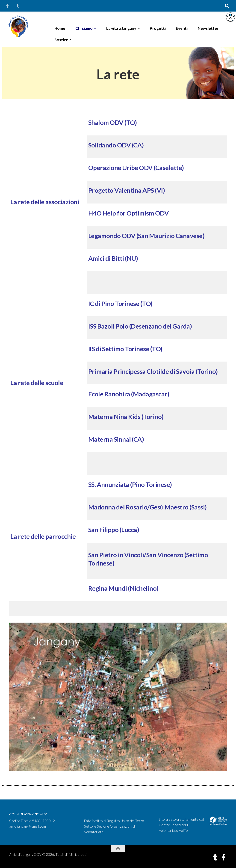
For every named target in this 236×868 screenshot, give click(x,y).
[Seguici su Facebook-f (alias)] (224, 857)
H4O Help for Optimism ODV (129, 213)
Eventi (182, 28)
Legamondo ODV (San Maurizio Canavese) (146, 236)
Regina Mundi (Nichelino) (123, 588)
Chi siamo (84, 28)
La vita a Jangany (121, 28)
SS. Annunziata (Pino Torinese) (130, 484)
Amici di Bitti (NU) (113, 258)
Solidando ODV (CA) (116, 145)
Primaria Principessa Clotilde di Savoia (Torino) (153, 371)
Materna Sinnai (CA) (116, 439)
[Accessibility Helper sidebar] (230, 17)
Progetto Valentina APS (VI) (127, 190)
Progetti (158, 28)
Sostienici (63, 40)
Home (60, 28)
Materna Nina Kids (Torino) (126, 417)
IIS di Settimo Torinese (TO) (125, 349)
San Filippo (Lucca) (114, 530)
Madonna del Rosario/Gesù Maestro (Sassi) (147, 507)
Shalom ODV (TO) (113, 122)
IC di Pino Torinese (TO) (120, 304)
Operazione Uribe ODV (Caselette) (136, 168)
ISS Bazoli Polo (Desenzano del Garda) (140, 326)
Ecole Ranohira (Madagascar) (129, 394)
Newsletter (208, 28)
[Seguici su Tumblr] (215, 857)
